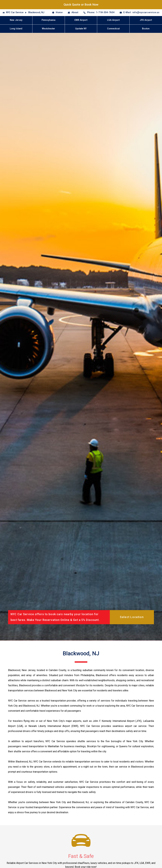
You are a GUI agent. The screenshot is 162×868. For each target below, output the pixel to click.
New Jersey (16, 20)
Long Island (16, 29)
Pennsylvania (48, 20)
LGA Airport (113, 20)
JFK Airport (146, 20)
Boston (146, 29)
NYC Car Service (15, 12)
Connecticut (113, 29)
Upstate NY (81, 29)
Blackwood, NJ (36, 12)
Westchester (48, 29)
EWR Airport (81, 20)
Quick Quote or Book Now (81, 5)
